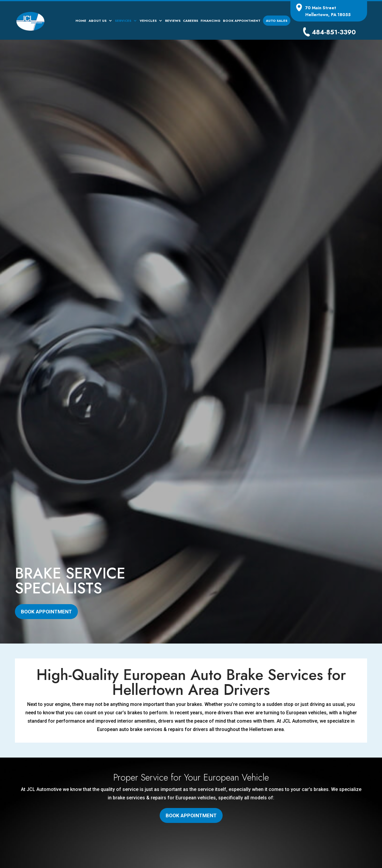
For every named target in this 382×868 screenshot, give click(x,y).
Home (81, 21)
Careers (191, 21)
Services (123, 21)
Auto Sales (277, 21)
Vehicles (148, 21)
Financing (211, 21)
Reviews (173, 21)
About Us (98, 21)
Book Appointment (242, 21)
